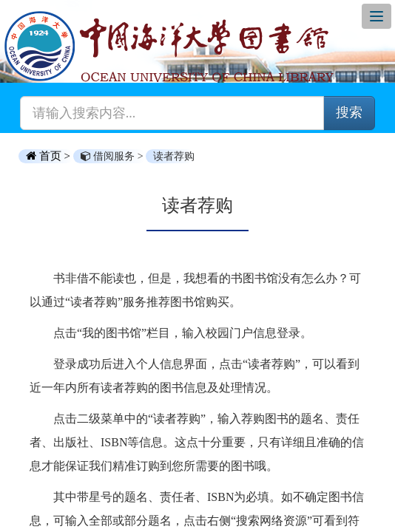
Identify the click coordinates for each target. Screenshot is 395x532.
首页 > (50, 156)
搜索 (349, 112)
